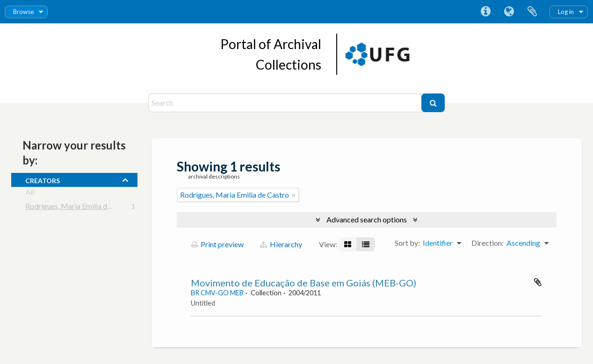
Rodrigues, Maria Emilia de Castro (80, 208)
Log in (566, 12)
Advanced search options (367, 219)
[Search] (286, 103)
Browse (23, 12)
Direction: (488, 243)
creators (43, 179)
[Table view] (366, 244)
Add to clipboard (538, 282)
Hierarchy (281, 244)
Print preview (217, 244)
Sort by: (407, 243)
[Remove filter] (294, 195)
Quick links (485, 12)
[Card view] (348, 244)
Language (509, 12)
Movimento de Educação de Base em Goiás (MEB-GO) (304, 283)
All (30, 194)
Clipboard (532, 12)
